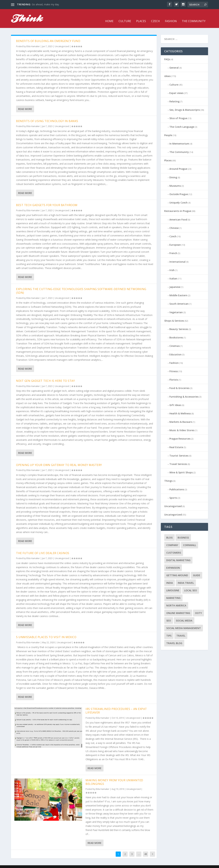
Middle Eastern (178, 290)
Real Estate (176, 442)
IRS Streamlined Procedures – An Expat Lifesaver (116, 706)
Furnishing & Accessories (184, 391)
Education (175, 349)
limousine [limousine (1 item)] (173, 585)
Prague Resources (180, 433)
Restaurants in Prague (178, 206)
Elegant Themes (35, 864)
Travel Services (178, 459)
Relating (174, 96)
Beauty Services (179, 324)
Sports (173, 493)
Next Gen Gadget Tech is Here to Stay (45, 376)
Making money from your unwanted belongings (114, 777)
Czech (155, 16)
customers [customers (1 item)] (174, 547)
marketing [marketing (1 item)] (173, 593)
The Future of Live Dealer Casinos (43, 548)
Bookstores (176, 332)
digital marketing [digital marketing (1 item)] (178, 555)
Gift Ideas (175, 400)
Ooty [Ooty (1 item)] (198, 608)
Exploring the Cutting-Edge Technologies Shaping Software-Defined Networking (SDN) (81, 286)
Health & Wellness (180, 408)
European (175, 240)
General (174, 62)
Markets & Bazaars (181, 417)
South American (179, 299)
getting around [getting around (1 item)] (177, 570)
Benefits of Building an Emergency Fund (48, 36)
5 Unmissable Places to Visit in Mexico (46, 632)
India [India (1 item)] (170, 578)
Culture (125, 16)
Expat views (176, 88)
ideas (167, 71)
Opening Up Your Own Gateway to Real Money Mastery (59, 460)
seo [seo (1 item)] (169, 615)
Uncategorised (173, 501)
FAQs (167, 54)
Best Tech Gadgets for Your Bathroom (47, 200)
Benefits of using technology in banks (47, 116)
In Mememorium (179, 138)
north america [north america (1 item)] (176, 600)
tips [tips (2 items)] (169, 630)
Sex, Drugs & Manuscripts (185, 105)
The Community (194, 16)
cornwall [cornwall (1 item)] (190, 540)
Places (141, 16)
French (173, 248)
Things (168, 476)
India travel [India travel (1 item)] (186, 578)
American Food (178, 214)
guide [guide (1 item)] (197, 570)
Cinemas (175, 341)
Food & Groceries (179, 383)
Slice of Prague (178, 113)
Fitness (174, 366)
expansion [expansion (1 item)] (173, 563)
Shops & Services (174, 316)
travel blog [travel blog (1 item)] (174, 638)
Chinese (174, 223)
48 (146, 849)
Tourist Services (179, 450)
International (177, 256)
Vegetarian (176, 307)
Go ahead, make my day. (46, 4)
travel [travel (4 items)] (181, 630)
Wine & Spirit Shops (181, 467)
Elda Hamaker (33, 41)
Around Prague (178, 164)
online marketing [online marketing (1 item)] (178, 608)
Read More (25, 104)
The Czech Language (182, 121)
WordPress (67, 864)
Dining (173, 172)
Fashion (171, 16)
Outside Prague (179, 189)
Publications (177, 484)
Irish (172, 265)
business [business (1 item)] (183, 532)
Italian (173, 273)
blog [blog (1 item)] (169, 532)
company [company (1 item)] (172, 540)
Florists (174, 375)
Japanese (175, 282)
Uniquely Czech (178, 197)
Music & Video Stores (182, 425)
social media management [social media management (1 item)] (184, 623)
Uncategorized (62, 41)
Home (109, 16)
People (168, 130)
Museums (175, 181)
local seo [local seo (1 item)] (191, 585)
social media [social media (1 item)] (184, 615)
